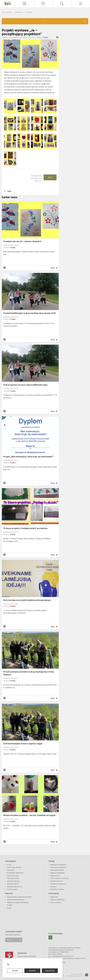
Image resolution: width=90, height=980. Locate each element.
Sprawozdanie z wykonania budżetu (19, 897)
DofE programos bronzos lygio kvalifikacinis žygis (25, 385)
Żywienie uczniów (56, 881)
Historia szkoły (12, 889)
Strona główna (7, 12)
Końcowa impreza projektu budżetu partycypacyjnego (27, 600)
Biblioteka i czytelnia (57, 889)
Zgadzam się (50, 971)
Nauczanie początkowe (58, 867)
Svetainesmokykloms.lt (74, 976)
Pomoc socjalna (56, 902)
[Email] (50, 937)
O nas (9, 865)
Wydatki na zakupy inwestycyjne (18, 902)
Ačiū (50, 177)
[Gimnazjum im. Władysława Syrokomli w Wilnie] (7, 3)
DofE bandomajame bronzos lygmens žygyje (23, 744)
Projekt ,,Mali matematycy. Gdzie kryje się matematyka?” (28, 457)
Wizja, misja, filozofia (14, 867)
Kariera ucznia (55, 876)
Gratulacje (10, 870)
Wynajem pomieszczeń (58, 884)
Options (15, 971)
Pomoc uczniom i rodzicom (60, 878)
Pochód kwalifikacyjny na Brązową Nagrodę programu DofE (29, 313)
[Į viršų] (87, 975)
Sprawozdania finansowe (16, 900)
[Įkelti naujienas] (24, 4)
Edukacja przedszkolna (58, 865)
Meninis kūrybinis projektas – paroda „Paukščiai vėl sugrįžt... (30, 815)
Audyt (9, 908)
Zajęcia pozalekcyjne (57, 873)
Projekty (29, 12)
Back (9, 191)
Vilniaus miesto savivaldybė (27, 956)
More (53, 268)
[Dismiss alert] (85, 21)
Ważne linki (54, 897)
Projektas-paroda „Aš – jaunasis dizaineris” (23, 241)
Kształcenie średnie (57, 870)
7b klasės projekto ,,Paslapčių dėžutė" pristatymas (25, 528)
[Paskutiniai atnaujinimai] (43, 4)
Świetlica (53, 887)
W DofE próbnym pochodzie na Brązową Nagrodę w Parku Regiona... (29, 673)
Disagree (32, 971)
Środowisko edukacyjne (15, 873)
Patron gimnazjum (13, 878)
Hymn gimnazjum (13, 876)
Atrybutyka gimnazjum (15, 887)
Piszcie (9, 940)
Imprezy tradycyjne (13, 881)
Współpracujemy (13, 884)
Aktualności (19, 12)
